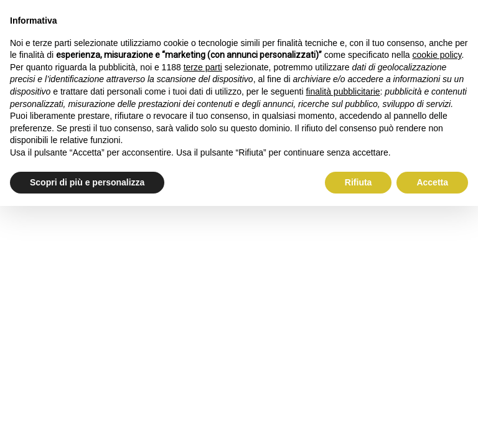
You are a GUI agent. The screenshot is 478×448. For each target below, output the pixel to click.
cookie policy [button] (437, 55)
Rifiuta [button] (358, 182)
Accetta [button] (432, 182)
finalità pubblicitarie (343, 91)
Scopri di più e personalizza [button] (87, 182)
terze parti (203, 67)
